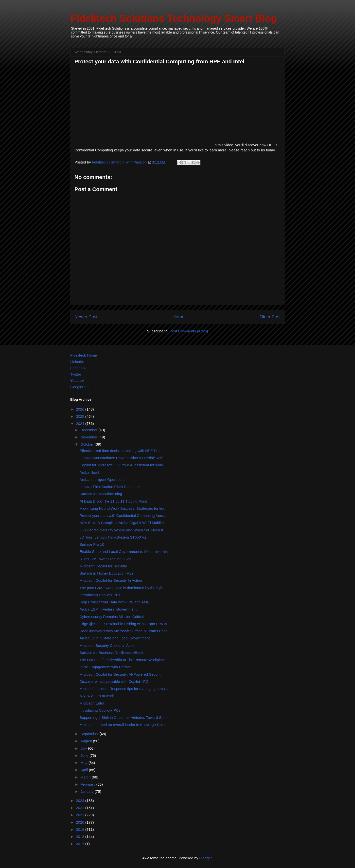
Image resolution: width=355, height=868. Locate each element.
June (85, 755)
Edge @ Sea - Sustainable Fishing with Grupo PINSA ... (125, 624)
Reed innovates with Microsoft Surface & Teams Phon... (125, 631)
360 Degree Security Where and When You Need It (121, 530)
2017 (81, 844)
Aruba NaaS (90, 472)
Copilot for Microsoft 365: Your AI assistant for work (121, 465)
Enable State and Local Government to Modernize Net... (126, 552)
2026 (81, 409)
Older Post (270, 317)
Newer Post (86, 317)
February (88, 784)
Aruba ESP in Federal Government (108, 609)
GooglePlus (80, 387)
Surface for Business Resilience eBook (111, 653)
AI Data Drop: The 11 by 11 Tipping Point (113, 501)
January (88, 791)
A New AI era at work (97, 696)
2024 (81, 424)
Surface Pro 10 (92, 544)
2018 (81, 837)
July (84, 748)
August (87, 741)
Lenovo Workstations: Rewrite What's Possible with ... (124, 458)
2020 (81, 822)
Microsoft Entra (92, 703)
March (86, 777)
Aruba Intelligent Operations (103, 479)
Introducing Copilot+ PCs (100, 595)
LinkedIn (77, 362)
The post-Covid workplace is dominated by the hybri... (124, 588)
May (84, 763)
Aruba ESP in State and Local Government (115, 638)
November (89, 437)
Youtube (77, 380)
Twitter (76, 374)
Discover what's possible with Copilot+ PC (114, 681)
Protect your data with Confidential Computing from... (123, 515)
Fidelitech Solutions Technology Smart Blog (174, 18)
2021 (81, 815)
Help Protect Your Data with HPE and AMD (115, 602)
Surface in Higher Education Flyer (107, 573)
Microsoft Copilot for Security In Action (111, 580)
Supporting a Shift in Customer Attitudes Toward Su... (123, 717)
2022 (81, 808)
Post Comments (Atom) (189, 331)
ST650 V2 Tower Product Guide (106, 559)
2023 (81, 801)
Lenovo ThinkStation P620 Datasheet (110, 487)
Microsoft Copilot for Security (103, 566)
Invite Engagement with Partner (105, 667)
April (85, 770)
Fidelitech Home (84, 355)
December (89, 430)
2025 (81, 416)
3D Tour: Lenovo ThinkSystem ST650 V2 (113, 537)
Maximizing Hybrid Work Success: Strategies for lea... (124, 508)
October (88, 444)
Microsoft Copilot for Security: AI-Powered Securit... (122, 674)
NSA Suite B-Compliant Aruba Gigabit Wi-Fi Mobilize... (124, 523)
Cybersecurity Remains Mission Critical (112, 617)
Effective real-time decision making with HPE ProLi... (123, 451)
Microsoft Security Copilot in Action (108, 645)
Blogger (205, 858)
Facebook (78, 368)
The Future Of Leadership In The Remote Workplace (123, 660)
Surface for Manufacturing (101, 494)
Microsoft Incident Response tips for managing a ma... (124, 689)
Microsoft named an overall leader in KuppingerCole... (124, 725)
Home (178, 317)
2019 (81, 829)
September (90, 734)
